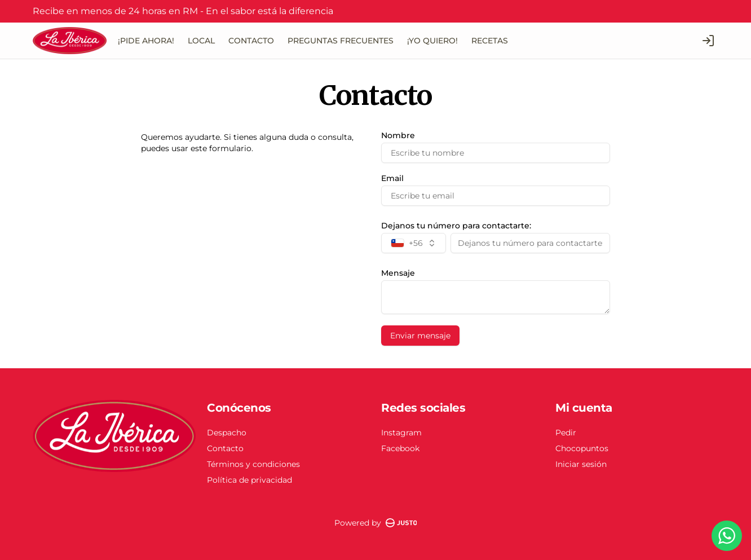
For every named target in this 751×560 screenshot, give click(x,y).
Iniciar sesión (581, 464)
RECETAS (490, 41)
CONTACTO (251, 41)
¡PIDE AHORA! (146, 41)
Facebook (400, 448)
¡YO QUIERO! (432, 41)
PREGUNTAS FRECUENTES (341, 41)
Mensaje (398, 273)
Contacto (225, 448)
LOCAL (201, 41)
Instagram (401, 433)
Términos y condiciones (253, 464)
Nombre (398, 135)
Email (392, 178)
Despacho (227, 433)
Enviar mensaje (420, 336)
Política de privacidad (249, 480)
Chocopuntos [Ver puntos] (582, 448)
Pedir (566, 433)
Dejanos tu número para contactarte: (456, 226)
